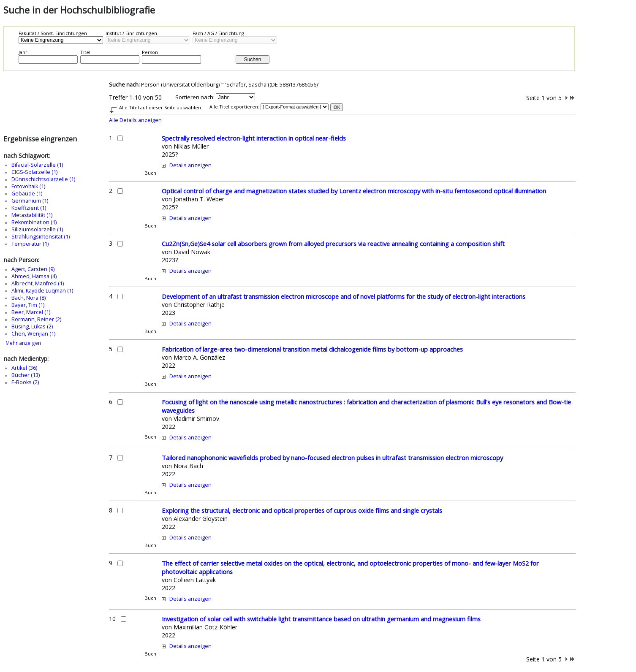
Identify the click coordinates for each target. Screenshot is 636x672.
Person (150, 52)
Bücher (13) (26, 375)
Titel (85, 52)
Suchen (253, 60)
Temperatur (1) (30, 244)
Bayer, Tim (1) (28, 305)
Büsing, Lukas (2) (32, 327)
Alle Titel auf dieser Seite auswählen (160, 107)
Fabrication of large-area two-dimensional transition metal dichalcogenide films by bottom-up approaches (312, 349)
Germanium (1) (30, 201)
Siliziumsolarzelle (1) (37, 229)
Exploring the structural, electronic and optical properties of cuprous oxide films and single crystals (302, 510)
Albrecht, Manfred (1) (38, 283)
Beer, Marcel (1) (31, 312)
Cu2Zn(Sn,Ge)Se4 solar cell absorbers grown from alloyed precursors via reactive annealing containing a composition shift (333, 244)
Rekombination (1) (34, 222)
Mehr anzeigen (23, 343)
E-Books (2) (25, 382)
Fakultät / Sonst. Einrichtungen (53, 33)
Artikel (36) (24, 368)
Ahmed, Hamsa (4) (34, 276)
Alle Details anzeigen (135, 120)
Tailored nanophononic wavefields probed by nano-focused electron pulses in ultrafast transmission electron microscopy (332, 458)
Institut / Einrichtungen (131, 33)
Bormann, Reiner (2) (36, 319)
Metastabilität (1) (32, 215)
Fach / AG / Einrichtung (218, 33)
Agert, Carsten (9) (33, 269)
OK (337, 107)
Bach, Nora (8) (29, 298)
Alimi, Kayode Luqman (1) (42, 291)
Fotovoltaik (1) (28, 186)
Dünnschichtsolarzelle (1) (43, 179)
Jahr (23, 52)
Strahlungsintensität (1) (41, 237)
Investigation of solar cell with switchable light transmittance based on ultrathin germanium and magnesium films (321, 619)
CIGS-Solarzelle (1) (34, 172)
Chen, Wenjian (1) (33, 334)
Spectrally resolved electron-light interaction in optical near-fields (254, 138)
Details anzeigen (190, 165)
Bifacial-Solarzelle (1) (37, 165)
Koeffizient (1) (29, 208)
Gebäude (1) (27, 194)
